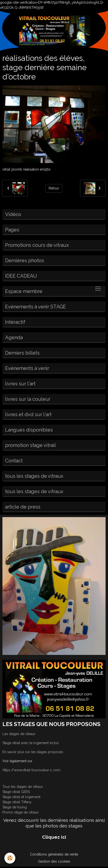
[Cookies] (10, 858)
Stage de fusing (15, 807)
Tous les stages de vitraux (23, 787)
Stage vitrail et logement (21, 797)
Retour (54, 188)
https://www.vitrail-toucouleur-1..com (31, 770)
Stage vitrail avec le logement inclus (31, 743)
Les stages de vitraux (19, 734)
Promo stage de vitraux (21, 812)
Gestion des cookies (54, 861)
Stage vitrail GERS (16, 792)
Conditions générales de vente (54, 854)
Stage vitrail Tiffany (17, 802)
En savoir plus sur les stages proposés (33, 752)
